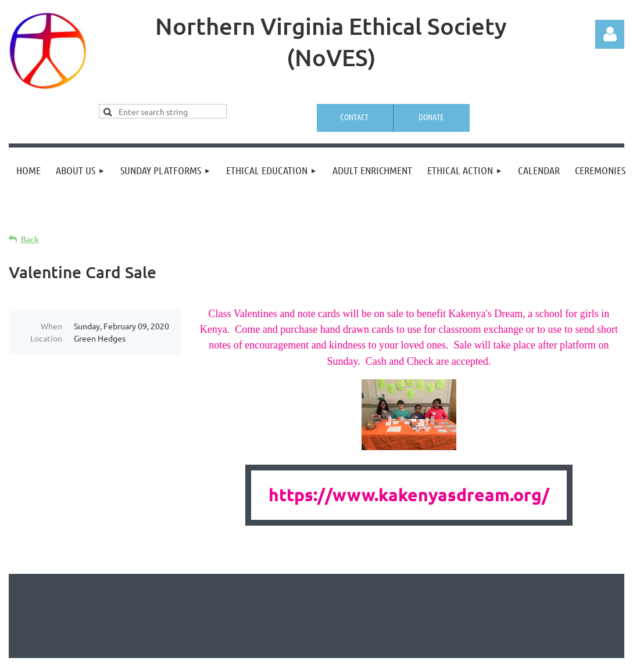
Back (30, 239)
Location (46, 338)
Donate (431, 117)
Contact (354, 117)
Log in (610, 34)
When (51, 326)
